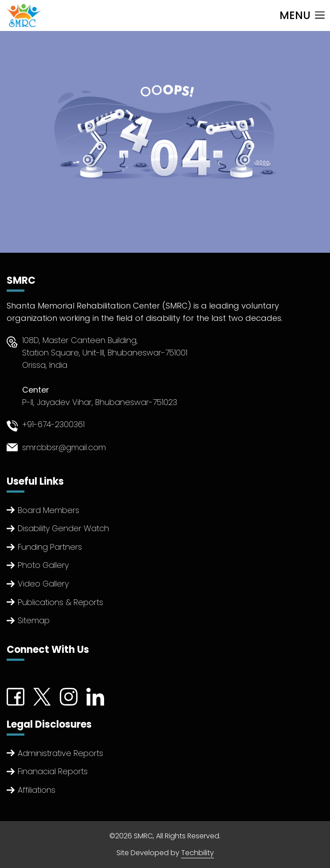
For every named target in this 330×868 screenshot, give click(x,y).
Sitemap (34, 620)
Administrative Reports (60, 753)
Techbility (198, 853)
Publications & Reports (60, 602)
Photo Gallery (43, 565)
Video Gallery (43, 584)
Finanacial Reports (53, 771)
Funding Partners (50, 547)
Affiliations (37, 790)
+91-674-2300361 (53, 424)
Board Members (49, 510)
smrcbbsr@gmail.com (64, 447)
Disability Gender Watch (63, 528)
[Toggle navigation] (302, 15)
